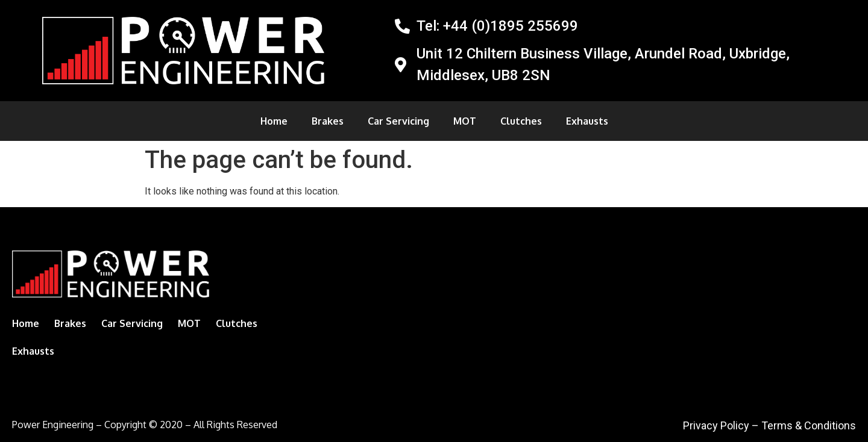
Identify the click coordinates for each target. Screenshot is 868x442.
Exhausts (587, 121)
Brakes (328, 121)
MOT (465, 121)
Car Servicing (398, 121)
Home (274, 121)
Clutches (521, 121)
